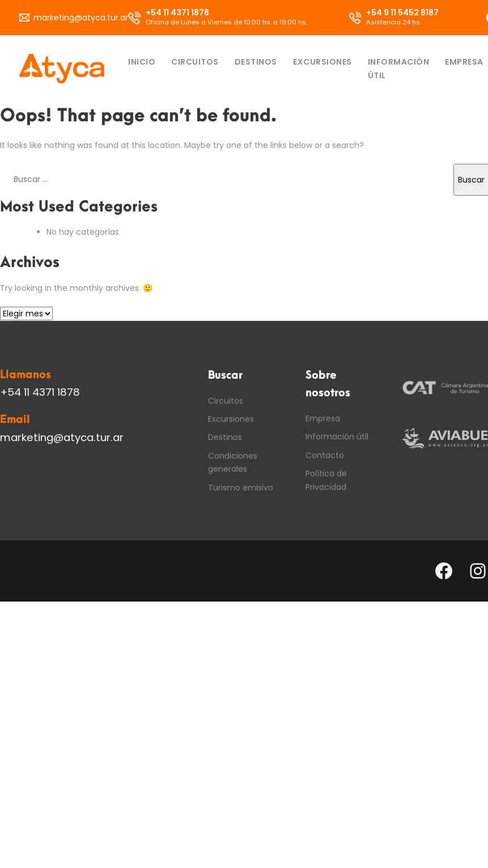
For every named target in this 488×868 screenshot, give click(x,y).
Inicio (142, 62)
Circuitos (195, 62)
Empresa (464, 62)
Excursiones (322, 62)
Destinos (256, 62)
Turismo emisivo (241, 488)
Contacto (325, 455)
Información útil (399, 69)
